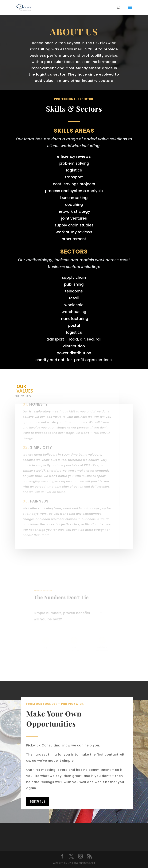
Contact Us (38, 810)
